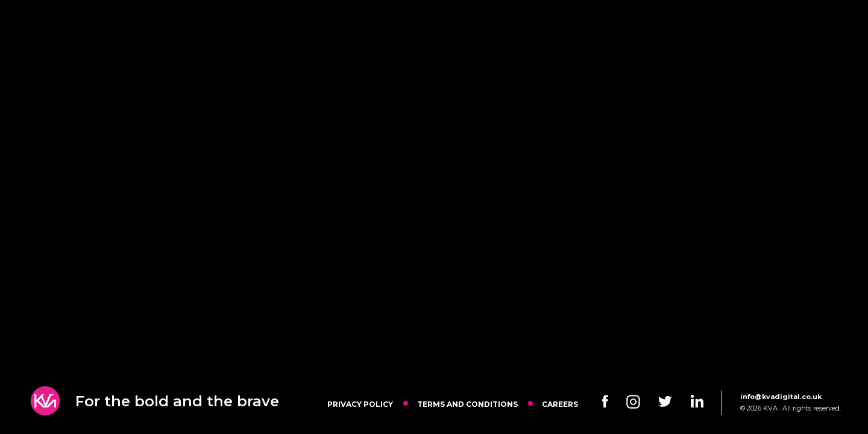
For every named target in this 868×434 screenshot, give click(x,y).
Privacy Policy (360, 404)
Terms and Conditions (467, 404)
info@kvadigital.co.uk (781, 397)
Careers (560, 404)
